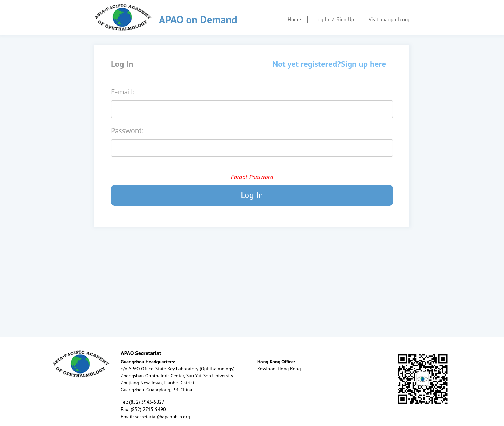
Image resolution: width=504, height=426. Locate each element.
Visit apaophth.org (389, 19)
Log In (322, 19)
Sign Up (345, 19)
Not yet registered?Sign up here (329, 64)
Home (294, 19)
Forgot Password (252, 177)
